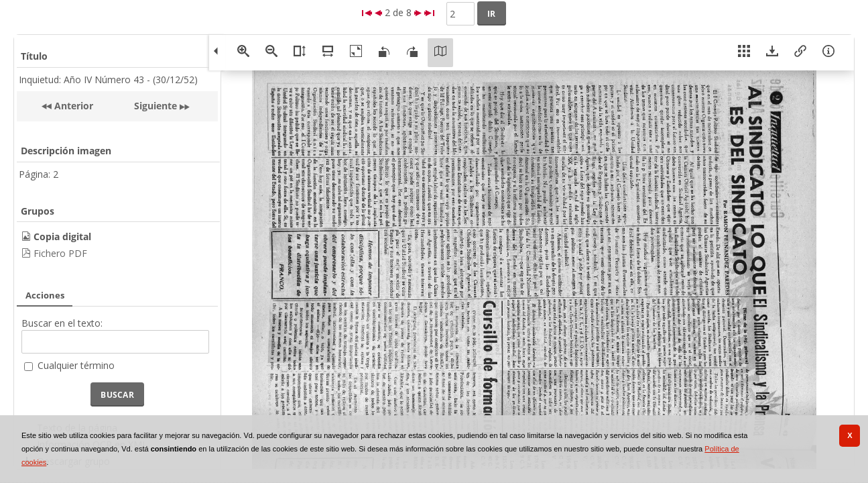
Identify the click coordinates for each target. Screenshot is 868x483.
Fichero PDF (60, 253)
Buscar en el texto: (62, 323)
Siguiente (156, 106)
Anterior (72, 106)
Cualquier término (76, 365)
